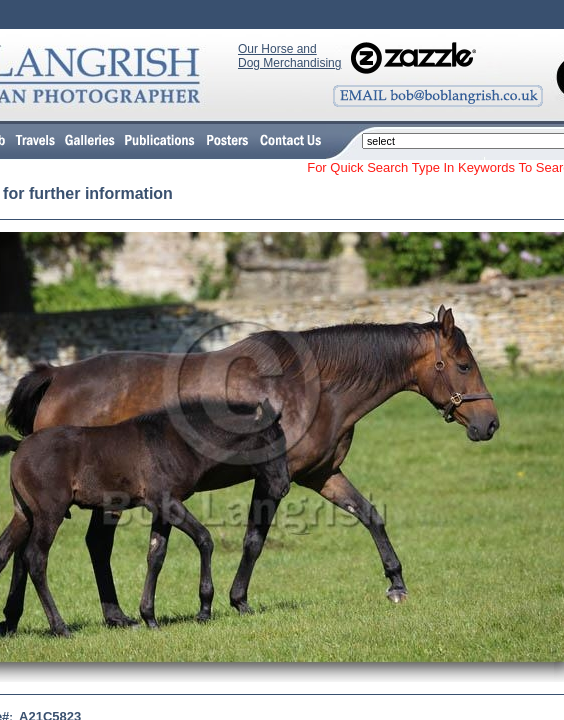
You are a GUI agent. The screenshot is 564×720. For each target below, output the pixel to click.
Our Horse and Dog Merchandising (289, 56)
